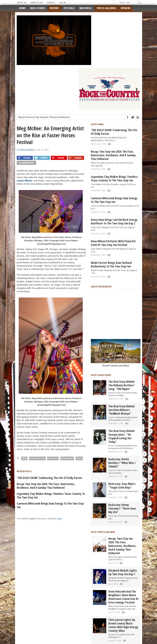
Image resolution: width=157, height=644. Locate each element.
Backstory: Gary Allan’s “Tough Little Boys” (122, 486)
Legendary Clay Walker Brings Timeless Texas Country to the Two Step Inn (51, 495)
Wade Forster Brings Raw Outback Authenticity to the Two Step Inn (111, 264)
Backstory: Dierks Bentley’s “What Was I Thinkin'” (122, 463)
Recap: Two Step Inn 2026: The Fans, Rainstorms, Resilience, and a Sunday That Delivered (46, 486)
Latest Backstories (101, 375)
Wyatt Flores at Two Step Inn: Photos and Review (44, 117)
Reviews (54, 8)
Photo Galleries (106, 8)
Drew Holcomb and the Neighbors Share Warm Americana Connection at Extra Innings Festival (123, 597)
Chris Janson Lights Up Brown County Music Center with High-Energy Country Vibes (123, 625)
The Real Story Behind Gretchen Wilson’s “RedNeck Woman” (121, 410)
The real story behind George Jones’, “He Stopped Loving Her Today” (121, 436)
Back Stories (38, 8)
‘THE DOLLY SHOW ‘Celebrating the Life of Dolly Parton (49, 478)
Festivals (69, 8)
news (79, 458)
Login (59, 519)
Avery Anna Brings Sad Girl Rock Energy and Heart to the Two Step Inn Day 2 (114, 221)
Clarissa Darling (27, 150)
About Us (22, 2)
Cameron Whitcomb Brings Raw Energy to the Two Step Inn (50, 505)
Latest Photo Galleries (103, 532)
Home (22, 8)
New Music (86, 8)
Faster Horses (37, 458)
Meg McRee (67, 458)
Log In (62, 2)
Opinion (125, 8)
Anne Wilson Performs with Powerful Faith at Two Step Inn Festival (113, 243)
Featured (53, 458)
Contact (51, 2)
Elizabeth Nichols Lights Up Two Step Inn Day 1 (123, 572)
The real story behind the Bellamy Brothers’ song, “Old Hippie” (122, 385)
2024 (24, 458)
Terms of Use (36, 2)
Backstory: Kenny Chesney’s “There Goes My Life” (122, 508)
